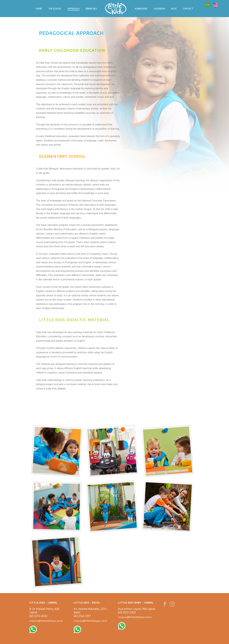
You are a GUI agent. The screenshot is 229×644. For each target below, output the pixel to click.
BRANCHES (91, 9)
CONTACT (188, 9)
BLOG (174, 9)
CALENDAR (159, 9)
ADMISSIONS (141, 9)
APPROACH (74, 9)
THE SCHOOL (55, 9)
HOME (39, 9)
